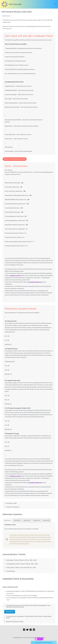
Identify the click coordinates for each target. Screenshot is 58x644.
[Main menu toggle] (55, 4)
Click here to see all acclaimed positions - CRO (15, 159)
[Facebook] (24, 630)
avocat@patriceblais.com (35, 282)
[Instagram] (31, 630)
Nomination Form (10, 612)
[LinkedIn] (34, 630)
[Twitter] (27, 630)
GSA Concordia (15, 4)
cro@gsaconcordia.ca (15, 275)
